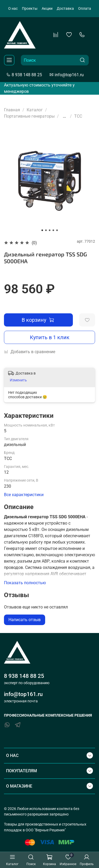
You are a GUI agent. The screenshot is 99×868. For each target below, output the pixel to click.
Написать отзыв (25, 620)
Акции (47, 8)
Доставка (65, 8)
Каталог (35, 110)
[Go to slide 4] (53, 230)
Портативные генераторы (29, 116)
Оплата (85, 8)
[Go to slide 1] (42, 230)
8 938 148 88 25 (24, 75)
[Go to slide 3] (50, 230)
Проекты (30, 8)
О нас (13, 8)
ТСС (78, 116)
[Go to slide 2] (46, 230)
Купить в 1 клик (50, 337)
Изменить (18, 380)
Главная (12, 110)
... (64, 116)
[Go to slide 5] (57, 230)
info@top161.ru (67, 75)
